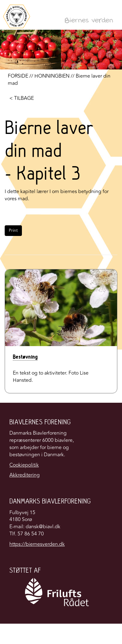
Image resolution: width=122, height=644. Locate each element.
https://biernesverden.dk (37, 544)
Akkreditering (25, 475)
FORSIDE (18, 76)
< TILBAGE (22, 98)
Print (13, 230)
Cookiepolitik (24, 465)
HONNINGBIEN (52, 76)
